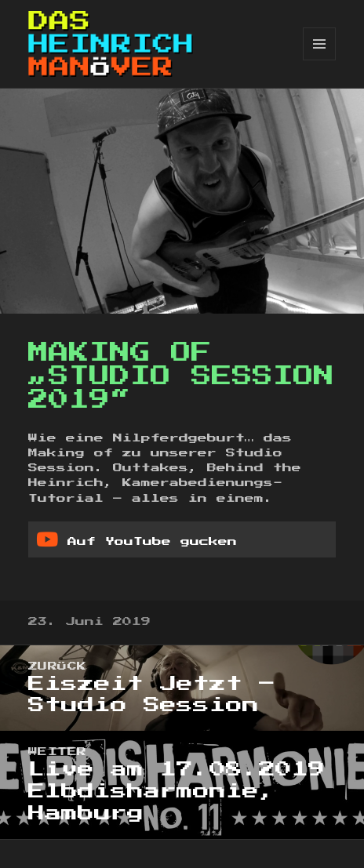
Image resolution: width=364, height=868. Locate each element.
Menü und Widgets (320, 60)
